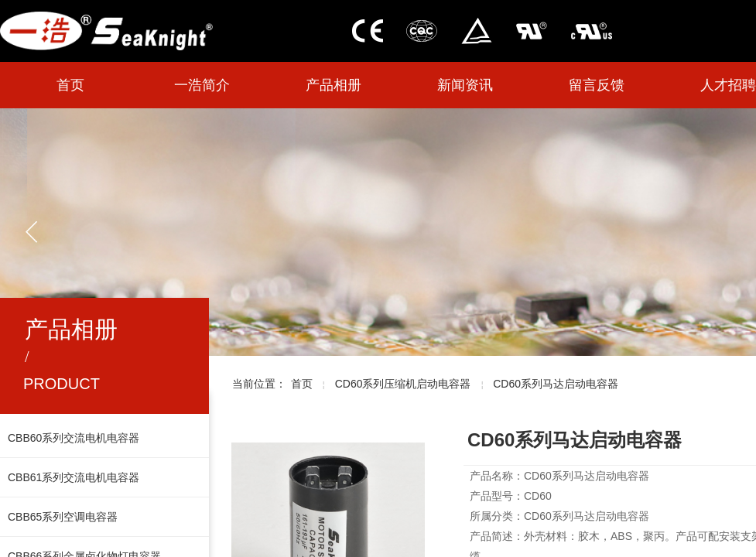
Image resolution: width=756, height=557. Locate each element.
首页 (70, 85)
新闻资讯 (465, 85)
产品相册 (334, 85)
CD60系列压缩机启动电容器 (403, 384)
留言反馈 (597, 85)
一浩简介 (202, 85)
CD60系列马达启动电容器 (556, 384)
